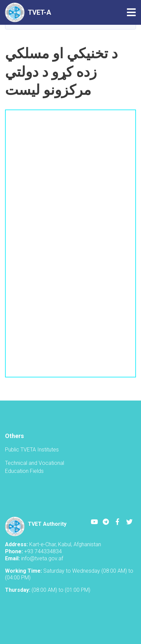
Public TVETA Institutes (32, 450)
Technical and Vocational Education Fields (35, 467)
